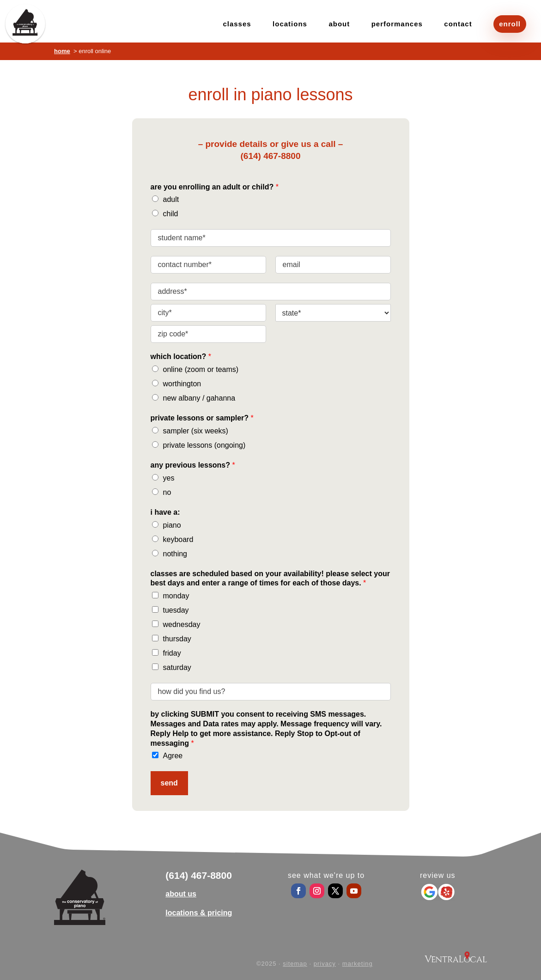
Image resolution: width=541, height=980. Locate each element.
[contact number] (208, 265)
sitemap (295, 964)
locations (290, 24)
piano (172, 525)
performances (397, 24)
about (339, 24)
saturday (177, 667)
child (171, 214)
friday (172, 653)
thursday (177, 639)
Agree (173, 756)
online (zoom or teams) (201, 369)
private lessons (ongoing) (204, 445)
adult (171, 199)
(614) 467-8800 (271, 156)
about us (181, 894)
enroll (510, 24)
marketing (358, 964)
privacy (325, 964)
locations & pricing (199, 913)
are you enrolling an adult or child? (215, 187)
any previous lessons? (193, 465)
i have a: (165, 512)
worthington (182, 384)
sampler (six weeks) (196, 431)
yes (169, 478)
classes (237, 24)
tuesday (176, 610)
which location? (181, 356)
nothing (175, 554)
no (167, 492)
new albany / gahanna (199, 398)
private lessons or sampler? (202, 418)
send (169, 783)
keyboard (178, 539)
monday (176, 596)
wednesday (182, 624)
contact (458, 24)
